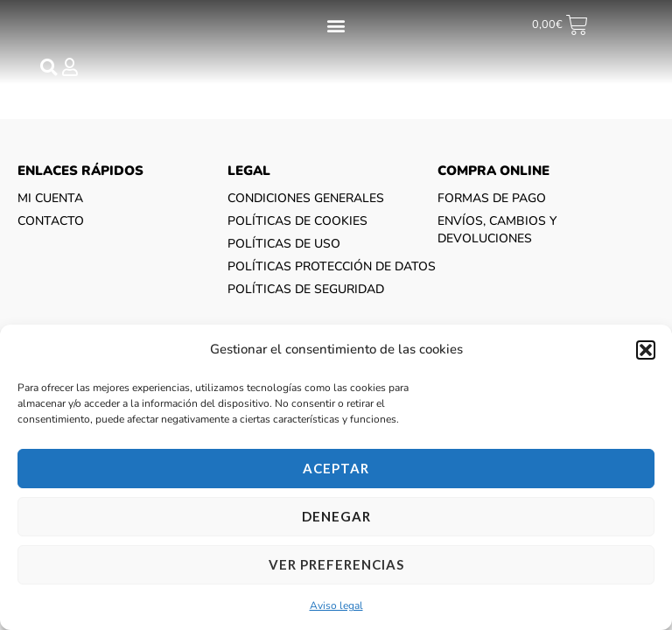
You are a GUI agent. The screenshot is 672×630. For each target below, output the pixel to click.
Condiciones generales (306, 214)
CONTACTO (51, 237)
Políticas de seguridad (306, 305)
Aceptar (336, 468)
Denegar (336, 516)
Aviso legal (336, 605)
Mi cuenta (50, 214)
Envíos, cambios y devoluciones (497, 245)
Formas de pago (492, 214)
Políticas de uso (284, 259)
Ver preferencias (336, 564)
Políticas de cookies (297, 237)
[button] (646, 350)
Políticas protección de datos (332, 282)
